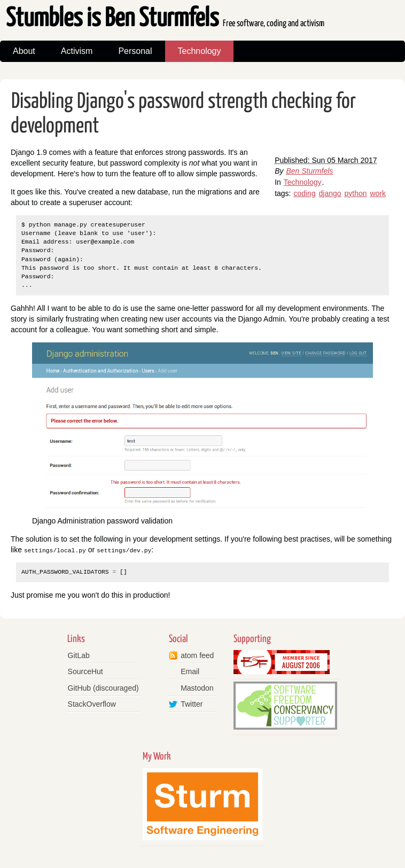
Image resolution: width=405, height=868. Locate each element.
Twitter (192, 704)
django (330, 193)
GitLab (79, 655)
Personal (135, 51)
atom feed (197, 655)
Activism (77, 51)
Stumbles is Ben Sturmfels (165, 19)
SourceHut (85, 671)
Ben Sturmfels (309, 171)
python (356, 193)
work (378, 193)
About (24, 51)
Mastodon (197, 687)
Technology (200, 51)
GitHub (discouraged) (103, 687)
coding (304, 193)
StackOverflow (92, 704)
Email (190, 671)
